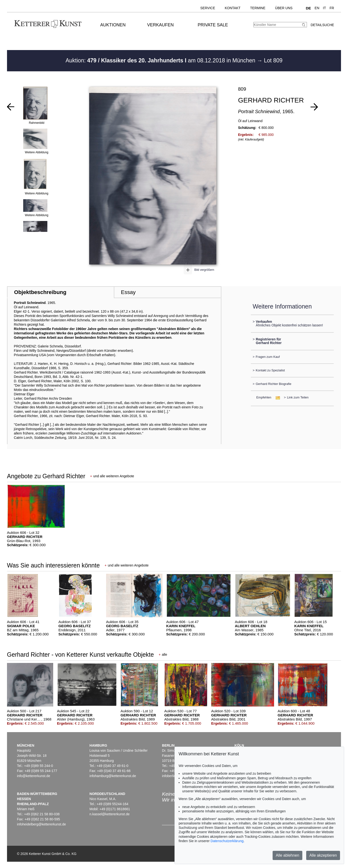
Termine (258, 8)
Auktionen (113, 25)
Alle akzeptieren (323, 855)
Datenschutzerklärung (227, 841)
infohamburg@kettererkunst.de (113, 776)
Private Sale (213, 25)
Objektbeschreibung (40, 292)
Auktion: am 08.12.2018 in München (161, 60)
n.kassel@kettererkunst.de (109, 814)
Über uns (284, 8)
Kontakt (233, 8)
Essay (128, 292)
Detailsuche (322, 25)
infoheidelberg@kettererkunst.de (41, 824)
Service (208, 8)
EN (317, 8)
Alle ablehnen (287, 855)
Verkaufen (160, 25)
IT (324, 8)
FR (332, 8)
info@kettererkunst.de (33, 776)
